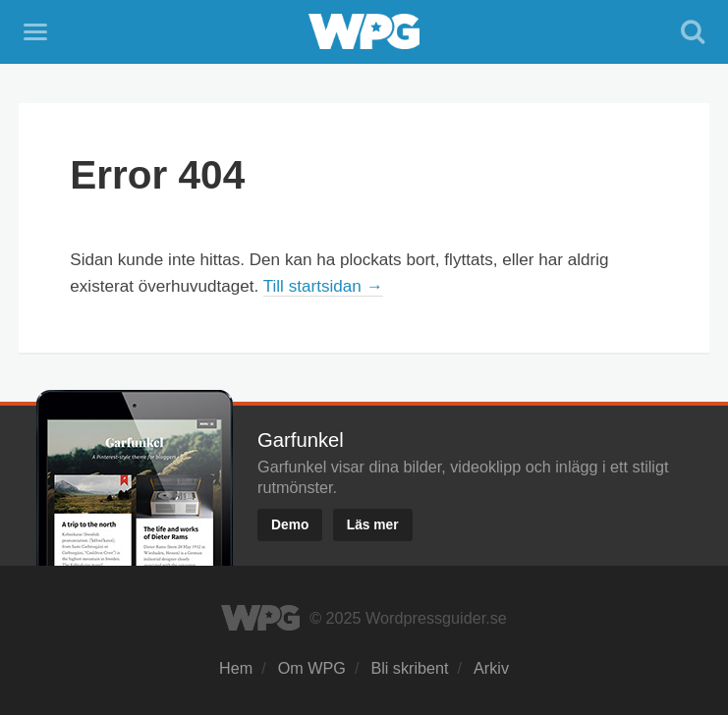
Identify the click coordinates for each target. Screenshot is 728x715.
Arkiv (491, 668)
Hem (236, 668)
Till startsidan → (323, 286)
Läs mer (373, 525)
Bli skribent (409, 668)
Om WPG (312, 668)
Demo (290, 525)
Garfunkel (301, 440)
